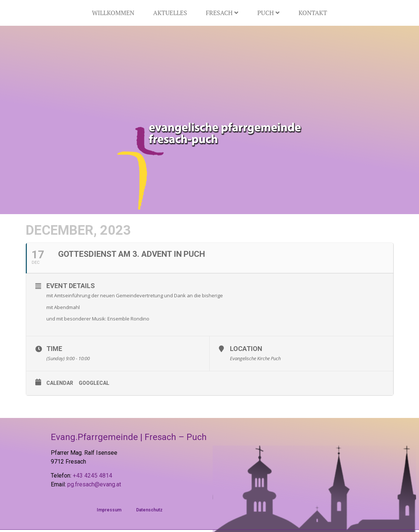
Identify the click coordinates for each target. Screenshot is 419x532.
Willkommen (113, 13)
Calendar (60, 383)
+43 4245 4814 (93, 476)
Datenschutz (149, 510)
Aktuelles (170, 13)
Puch (268, 13)
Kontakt (313, 13)
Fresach (222, 13)
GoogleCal (94, 383)
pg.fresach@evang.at (94, 484)
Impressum (109, 510)
